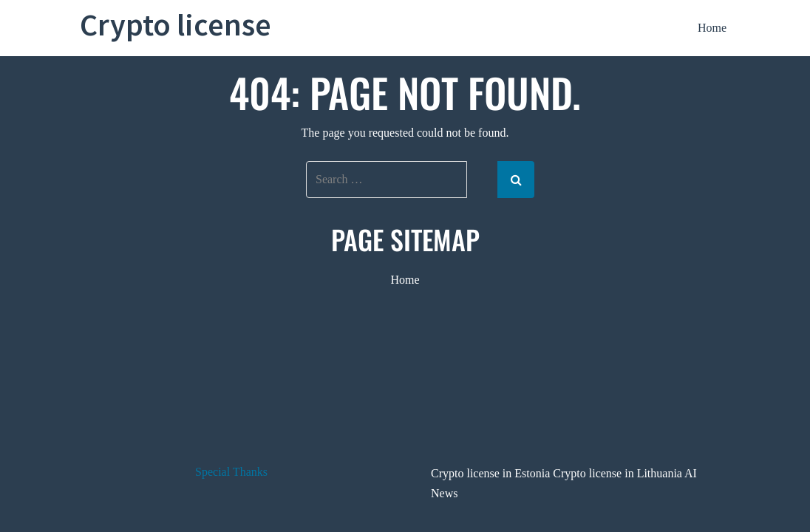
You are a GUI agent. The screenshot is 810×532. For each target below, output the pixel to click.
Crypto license (176, 24)
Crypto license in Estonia (490, 473)
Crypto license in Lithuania (617, 473)
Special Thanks (231, 472)
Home (712, 28)
